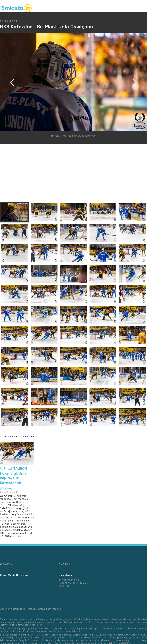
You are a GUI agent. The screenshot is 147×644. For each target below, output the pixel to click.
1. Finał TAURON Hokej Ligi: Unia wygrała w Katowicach (17, 478)
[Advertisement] (63, 171)
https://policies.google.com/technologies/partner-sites (75, 619)
